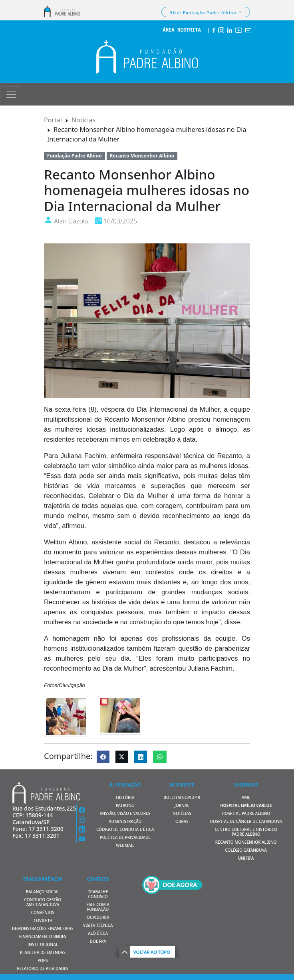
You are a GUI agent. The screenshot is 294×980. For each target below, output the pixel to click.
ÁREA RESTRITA (182, 30)
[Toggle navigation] (11, 94)
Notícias (83, 120)
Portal (53, 120)
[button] (147, 951)
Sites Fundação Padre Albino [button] (204, 12)
